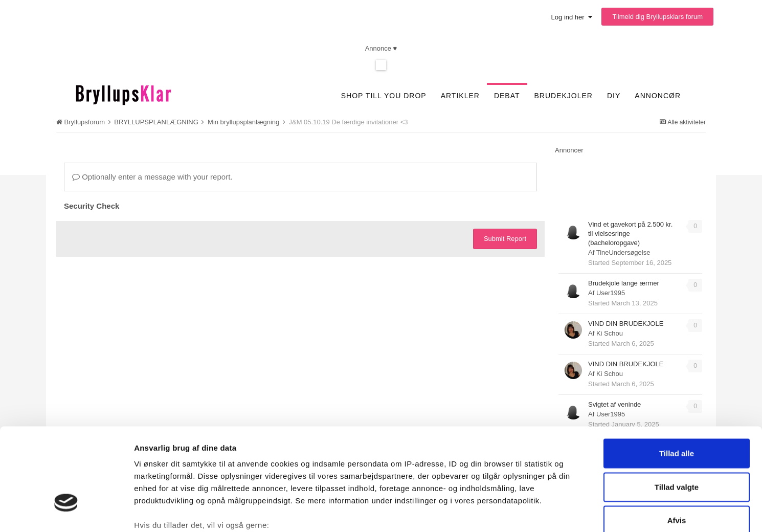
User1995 (611, 293)
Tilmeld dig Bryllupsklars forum (657, 17)
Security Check (92, 206)
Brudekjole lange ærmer (624, 283)
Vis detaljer (538, 512)
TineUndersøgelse (623, 252)
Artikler (460, 96)
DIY (614, 96)
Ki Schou (610, 333)
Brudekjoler (564, 96)
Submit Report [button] (505, 239)
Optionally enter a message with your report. (152, 177)
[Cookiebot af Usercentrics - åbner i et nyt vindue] (66, 512)
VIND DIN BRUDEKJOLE (626, 324)
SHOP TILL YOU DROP (384, 96)
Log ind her (572, 17)
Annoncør (658, 96)
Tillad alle (677, 376)
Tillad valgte (677, 409)
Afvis (677, 443)
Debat (507, 96)
